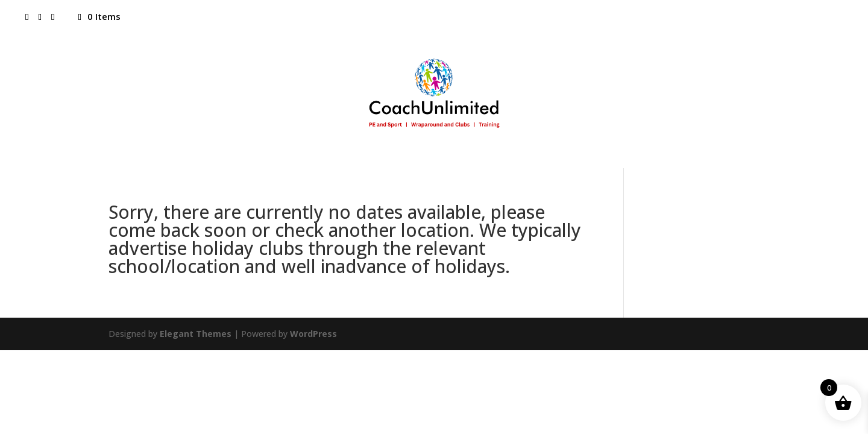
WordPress (313, 334)
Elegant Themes (196, 334)
